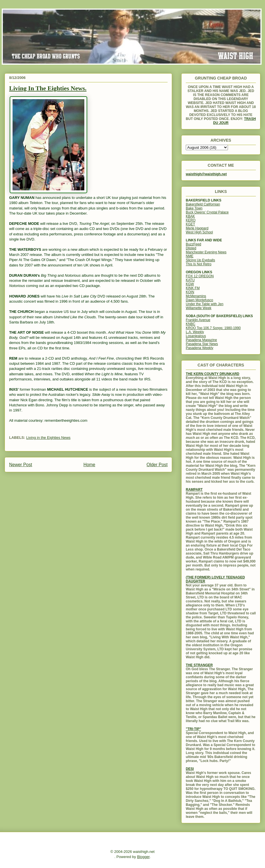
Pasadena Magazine (201, 340)
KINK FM (193, 288)
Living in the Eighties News (48, 438)
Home (89, 465)
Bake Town (194, 208)
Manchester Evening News (206, 252)
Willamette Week (199, 308)
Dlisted (191, 248)
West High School (199, 232)
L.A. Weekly (195, 332)
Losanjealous (196, 336)
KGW (190, 284)
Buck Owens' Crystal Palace (207, 212)
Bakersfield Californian (203, 204)
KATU (190, 280)
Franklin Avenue (198, 320)
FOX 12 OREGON (200, 276)
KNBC (190, 324)
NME (190, 256)
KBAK (190, 216)
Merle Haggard (197, 228)
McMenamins (196, 296)
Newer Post (21, 465)
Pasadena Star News (202, 344)
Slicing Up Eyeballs (200, 260)
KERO (191, 220)
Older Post (157, 465)
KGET (190, 224)
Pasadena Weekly (200, 348)
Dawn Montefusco (199, 300)
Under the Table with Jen (205, 304)
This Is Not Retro (199, 264)
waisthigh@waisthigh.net (206, 174)
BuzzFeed (193, 244)
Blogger (143, 857)
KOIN (190, 292)
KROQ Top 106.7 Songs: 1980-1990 (213, 328)
